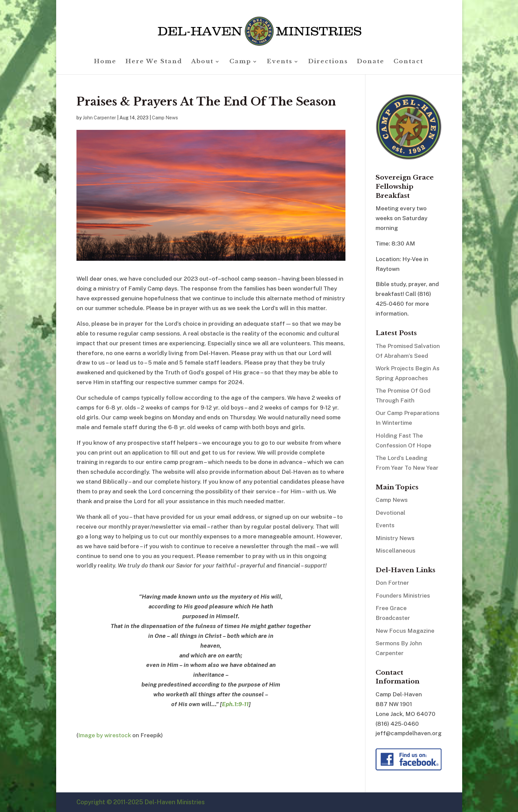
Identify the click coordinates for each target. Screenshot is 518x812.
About (202, 62)
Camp (240, 62)
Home (105, 62)
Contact (408, 62)
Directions (328, 62)
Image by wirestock (105, 735)
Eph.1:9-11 (235, 704)
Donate (371, 62)
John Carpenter (99, 118)
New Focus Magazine (405, 631)
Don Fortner (392, 583)
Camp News (165, 118)
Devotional (390, 513)
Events (280, 62)
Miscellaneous (396, 551)
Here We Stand (154, 62)
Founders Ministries (403, 596)
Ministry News (395, 538)
